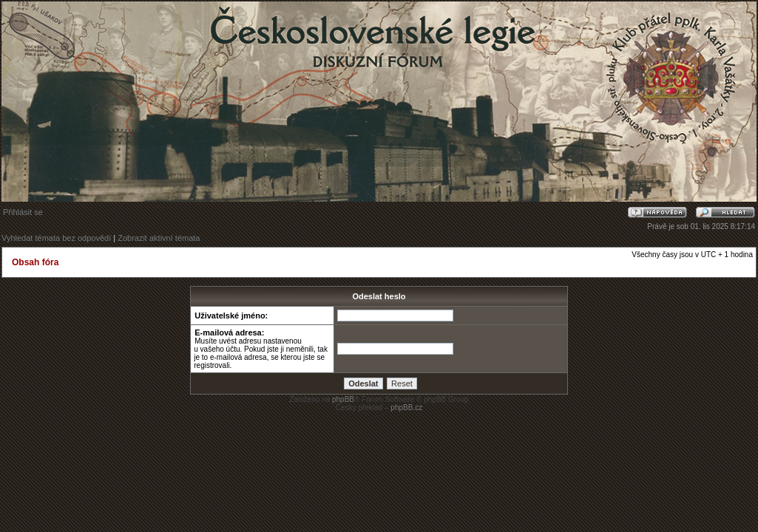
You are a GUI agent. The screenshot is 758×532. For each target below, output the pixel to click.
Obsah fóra (35, 262)
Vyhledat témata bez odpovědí (56, 238)
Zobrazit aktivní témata (159, 238)
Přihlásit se (23, 212)
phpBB (343, 399)
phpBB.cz (406, 407)
